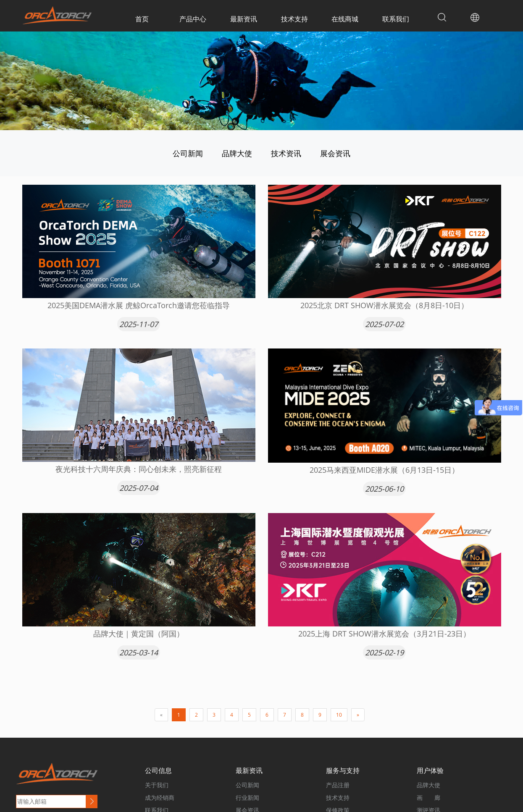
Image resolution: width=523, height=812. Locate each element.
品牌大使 (237, 153)
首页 (142, 19)
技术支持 (294, 19)
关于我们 (157, 785)
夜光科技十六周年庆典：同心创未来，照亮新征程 (139, 469)
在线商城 (345, 19)
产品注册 (338, 785)
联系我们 (396, 19)
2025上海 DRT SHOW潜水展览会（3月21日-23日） (384, 634)
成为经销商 (160, 798)
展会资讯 (335, 153)
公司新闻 (188, 153)
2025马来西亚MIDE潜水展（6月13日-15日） (384, 470)
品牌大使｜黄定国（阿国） (139, 634)
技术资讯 (286, 153)
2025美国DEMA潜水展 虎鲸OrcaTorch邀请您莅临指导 (139, 305)
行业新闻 (247, 798)
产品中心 (193, 19)
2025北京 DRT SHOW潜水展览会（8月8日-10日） (384, 305)
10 (339, 715)
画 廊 (428, 798)
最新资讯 (244, 19)
